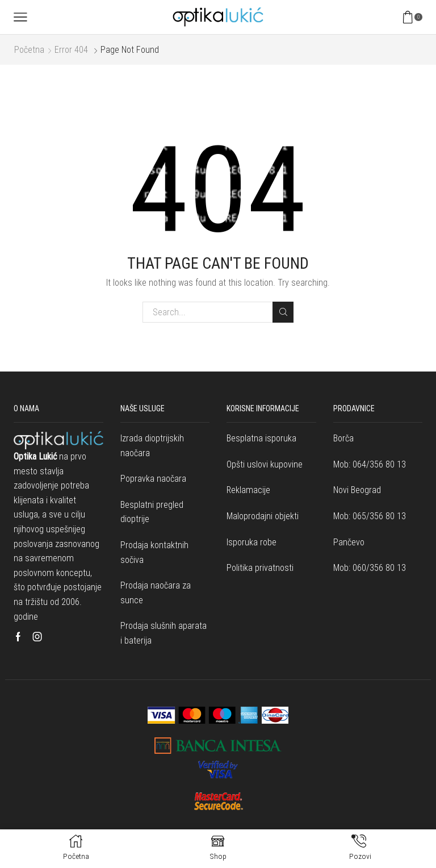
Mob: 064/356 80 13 (370, 464)
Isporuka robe (251, 542)
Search (283, 312)
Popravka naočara (153, 479)
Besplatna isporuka (261, 438)
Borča (343, 438)
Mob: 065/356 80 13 (370, 516)
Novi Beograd (357, 490)
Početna (29, 50)
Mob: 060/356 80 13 (370, 568)
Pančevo (349, 542)
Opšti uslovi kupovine (265, 464)
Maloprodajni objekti (263, 516)
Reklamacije (248, 490)
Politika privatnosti (260, 568)
